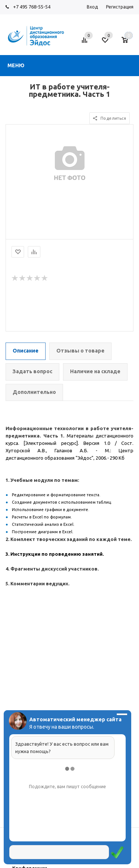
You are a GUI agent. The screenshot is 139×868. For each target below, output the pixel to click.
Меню (16, 65)
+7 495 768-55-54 (32, 7)
